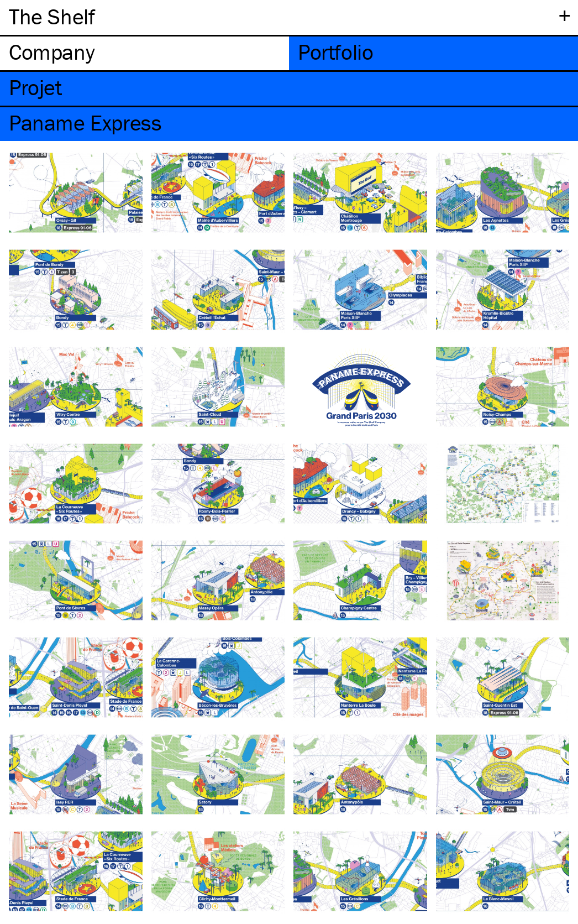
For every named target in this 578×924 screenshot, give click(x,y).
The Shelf (52, 16)
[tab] (144, 53)
